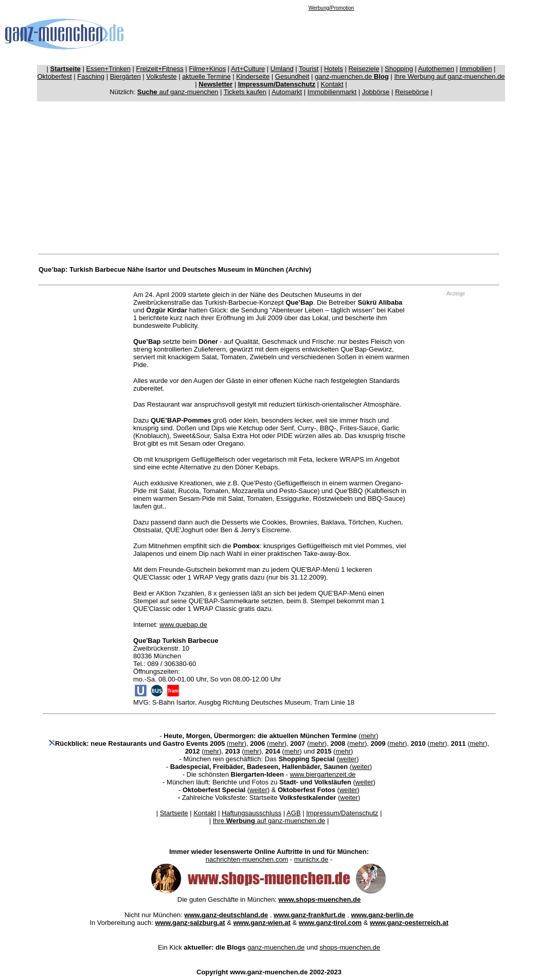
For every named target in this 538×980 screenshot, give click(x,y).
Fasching (91, 76)
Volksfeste (161, 76)
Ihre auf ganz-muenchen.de (269, 821)
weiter (347, 759)
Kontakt (332, 84)
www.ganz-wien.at (262, 923)
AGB (293, 813)
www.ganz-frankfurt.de (310, 915)
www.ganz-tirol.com (330, 923)
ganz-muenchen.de (352, 76)
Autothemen (436, 69)
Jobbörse (376, 92)
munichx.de (311, 859)
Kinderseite (253, 76)
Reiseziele (364, 69)
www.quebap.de (183, 625)
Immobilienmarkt (332, 92)
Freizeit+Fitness (160, 69)
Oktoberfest (55, 76)
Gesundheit (292, 76)
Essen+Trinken (108, 69)
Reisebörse (412, 92)
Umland (282, 69)
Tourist (309, 69)
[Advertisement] (331, 34)
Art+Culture (248, 69)
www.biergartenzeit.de (322, 774)
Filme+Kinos (207, 69)
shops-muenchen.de (350, 947)
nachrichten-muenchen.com (247, 859)
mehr (369, 736)
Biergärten (125, 76)
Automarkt (287, 92)
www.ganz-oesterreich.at (409, 923)
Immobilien (476, 69)
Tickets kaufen (245, 92)
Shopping (399, 69)
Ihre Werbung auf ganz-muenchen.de (449, 76)
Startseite (174, 813)
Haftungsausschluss (252, 813)
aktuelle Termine (206, 76)
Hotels (334, 69)
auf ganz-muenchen (178, 92)
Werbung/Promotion (331, 8)
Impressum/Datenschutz (342, 813)
